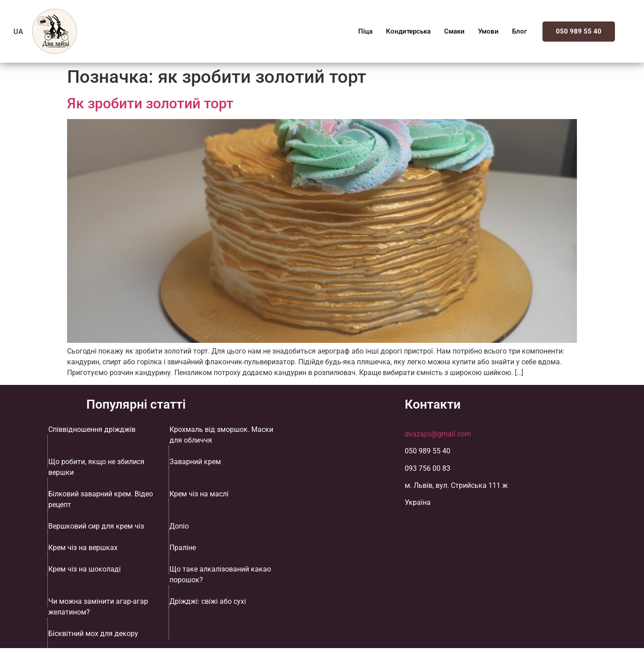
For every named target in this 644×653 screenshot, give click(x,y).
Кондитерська (408, 31)
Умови (488, 31)
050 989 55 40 (579, 31)
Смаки (454, 31)
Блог (519, 31)
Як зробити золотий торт (150, 103)
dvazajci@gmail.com (438, 434)
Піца (365, 31)
